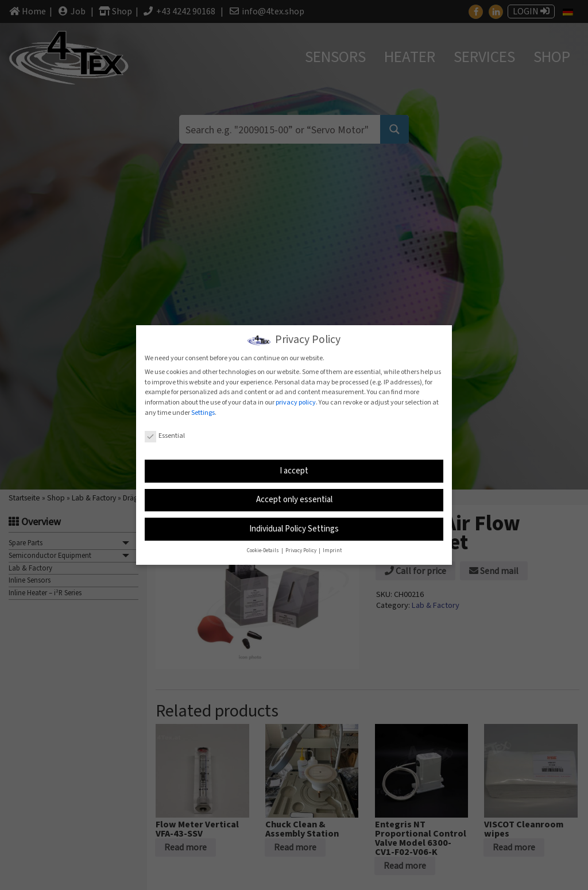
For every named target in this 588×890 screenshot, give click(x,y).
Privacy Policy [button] (301, 550)
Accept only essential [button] (294, 498)
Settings (203, 412)
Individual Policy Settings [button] (294, 528)
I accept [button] (294, 470)
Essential (165, 435)
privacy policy (296, 402)
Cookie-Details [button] (264, 550)
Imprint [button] (332, 550)
